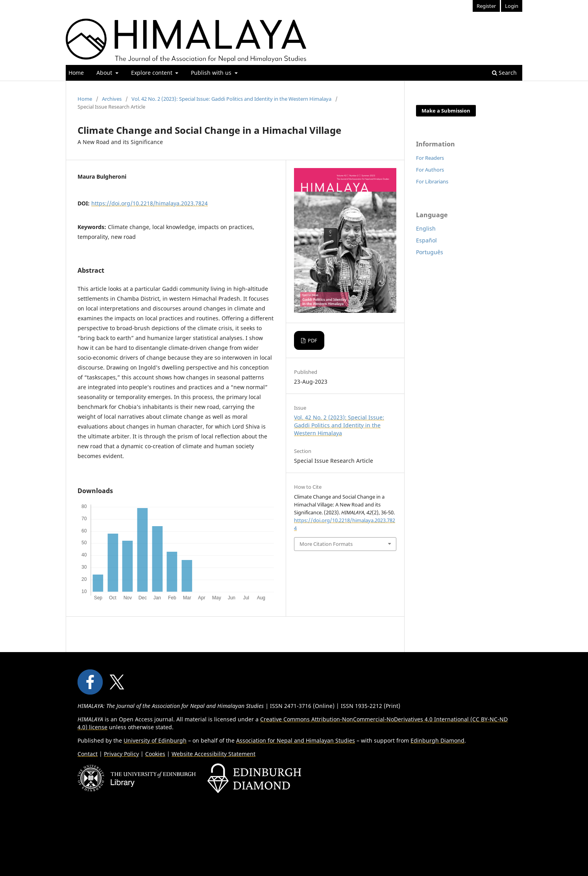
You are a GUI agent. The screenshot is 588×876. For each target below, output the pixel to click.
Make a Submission (446, 111)
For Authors (430, 170)
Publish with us (212, 73)
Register (486, 6)
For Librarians (432, 181)
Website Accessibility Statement (214, 754)
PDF (312, 340)
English (426, 228)
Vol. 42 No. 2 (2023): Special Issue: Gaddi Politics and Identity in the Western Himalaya (231, 99)
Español (426, 240)
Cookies (155, 754)
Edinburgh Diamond (437, 740)
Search (504, 73)
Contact (88, 754)
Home (76, 73)
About (105, 73)
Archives (112, 99)
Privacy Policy (121, 754)
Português (430, 252)
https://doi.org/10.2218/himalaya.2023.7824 (150, 203)
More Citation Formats (326, 544)
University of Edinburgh (155, 740)
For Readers (430, 158)
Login (512, 6)
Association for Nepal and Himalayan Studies (296, 740)
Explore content (153, 73)
